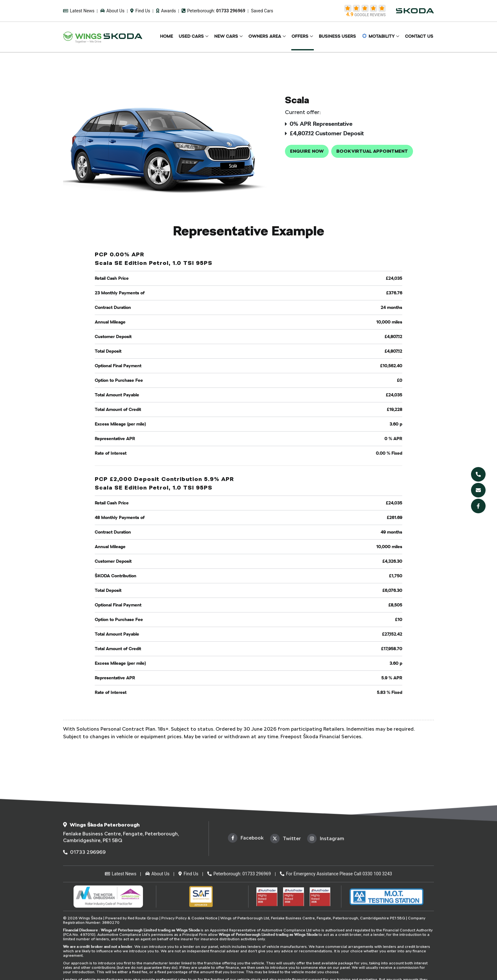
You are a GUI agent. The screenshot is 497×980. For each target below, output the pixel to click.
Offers (303, 37)
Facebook (246, 923)
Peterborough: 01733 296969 (239, 958)
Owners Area (269, 37)
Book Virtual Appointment (372, 151)
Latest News (79, 11)
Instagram (326, 923)
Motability (380, 37)
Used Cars (198, 37)
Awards (166, 11)
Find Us (140, 11)
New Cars (232, 37)
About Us (112, 11)
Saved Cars (262, 11)
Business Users (340, 37)
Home (174, 37)
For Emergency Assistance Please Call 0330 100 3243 (336, 958)
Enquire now (307, 151)
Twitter (285, 923)
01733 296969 (84, 937)
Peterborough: (213, 11)
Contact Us (420, 37)
